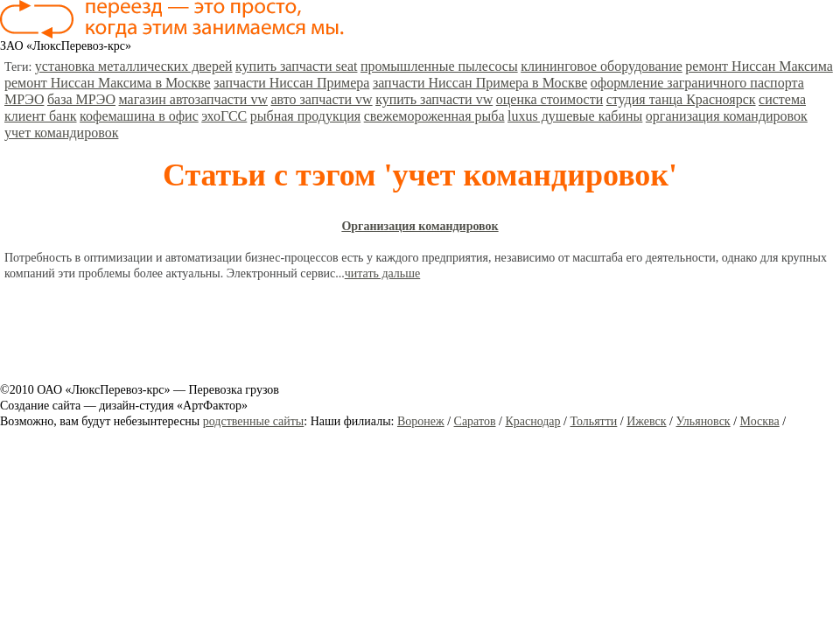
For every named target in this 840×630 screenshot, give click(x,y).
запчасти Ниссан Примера (291, 83)
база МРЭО (81, 99)
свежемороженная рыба (434, 116)
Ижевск (646, 421)
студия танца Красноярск (681, 99)
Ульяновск (703, 421)
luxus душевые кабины (575, 116)
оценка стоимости (549, 99)
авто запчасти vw (321, 99)
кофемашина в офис (139, 116)
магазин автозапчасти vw (193, 99)
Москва (760, 421)
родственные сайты (254, 421)
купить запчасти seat (296, 66)
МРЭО (24, 99)
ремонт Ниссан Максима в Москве (108, 83)
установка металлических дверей (134, 66)
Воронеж (421, 421)
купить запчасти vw (434, 99)
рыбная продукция (305, 116)
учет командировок (61, 133)
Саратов (475, 421)
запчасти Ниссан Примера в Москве (480, 83)
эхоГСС (224, 116)
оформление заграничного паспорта (697, 83)
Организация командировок (420, 226)
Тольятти (593, 421)
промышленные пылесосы (439, 66)
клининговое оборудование (602, 66)
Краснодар (532, 421)
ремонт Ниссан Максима (759, 66)
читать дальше (383, 273)
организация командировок (727, 116)
